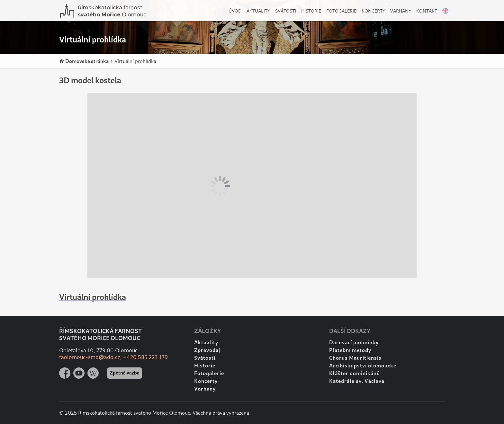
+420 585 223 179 (145, 357)
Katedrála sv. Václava (357, 381)
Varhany (401, 11)
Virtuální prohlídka (133, 61)
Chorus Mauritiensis (355, 358)
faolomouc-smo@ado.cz (90, 357)
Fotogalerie (341, 11)
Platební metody (350, 350)
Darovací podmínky (354, 342)
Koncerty (373, 11)
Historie (311, 11)
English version (444, 12)
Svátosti (286, 11)
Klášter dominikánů (355, 373)
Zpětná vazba (125, 373)
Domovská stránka (84, 61)
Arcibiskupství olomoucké (363, 365)
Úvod (235, 11)
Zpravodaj (207, 350)
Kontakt (427, 11)
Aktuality (258, 11)
